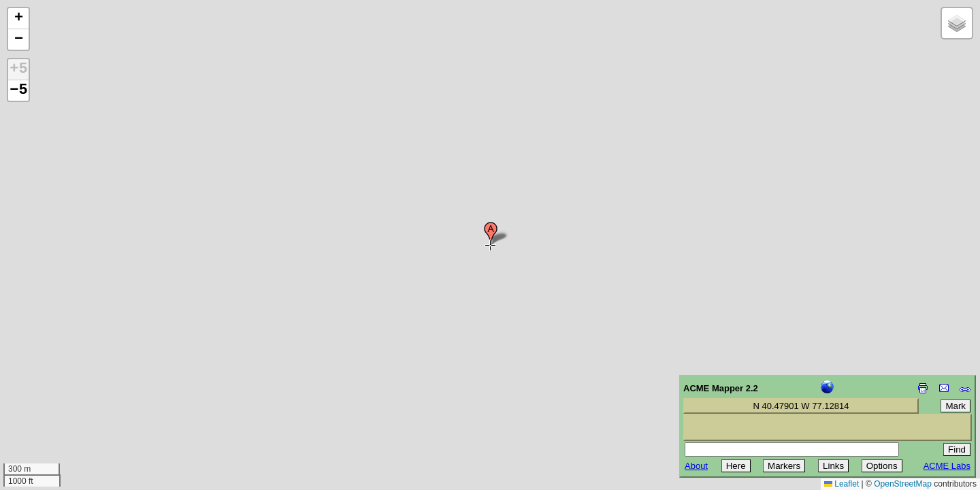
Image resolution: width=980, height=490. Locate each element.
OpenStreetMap (903, 484)
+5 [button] (18, 69)
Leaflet (842, 484)
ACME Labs (947, 466)
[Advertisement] (72, 393)
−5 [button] (18, 91)
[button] (491, 233)
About (696, 466)
